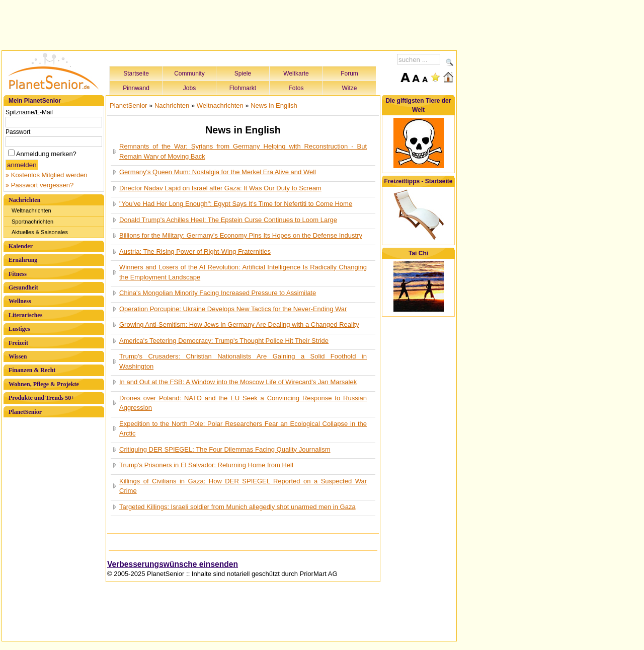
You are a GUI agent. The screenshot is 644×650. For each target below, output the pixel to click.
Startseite (136, 74)
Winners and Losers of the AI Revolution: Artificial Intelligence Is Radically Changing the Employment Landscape (243, 272)
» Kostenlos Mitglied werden (47, 175)
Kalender (21, 246)
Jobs (189, 88)
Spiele (243, 74)
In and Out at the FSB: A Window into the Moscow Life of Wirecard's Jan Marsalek (238, 382)
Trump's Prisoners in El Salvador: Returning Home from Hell (206, 465)
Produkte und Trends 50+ (42, 398)
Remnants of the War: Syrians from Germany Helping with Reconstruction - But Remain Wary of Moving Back (243, 151)
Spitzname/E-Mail (29, 112)
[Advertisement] (229, 24)
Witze (350, 88)
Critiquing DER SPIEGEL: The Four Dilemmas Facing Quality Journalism (225, 449)
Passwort (18, 132)
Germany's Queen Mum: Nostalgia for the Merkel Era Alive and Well (218, 172)
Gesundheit (23, 287)
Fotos (296, 88)
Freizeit (18, 343)
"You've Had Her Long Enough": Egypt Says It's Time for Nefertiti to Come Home (236, 204)
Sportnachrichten (32, 222)
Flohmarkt (243, 88)
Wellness (20, 301)
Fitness (18, 274)
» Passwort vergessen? (39, 185)
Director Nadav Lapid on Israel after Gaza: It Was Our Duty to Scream (220, 188)
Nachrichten (24, 200)
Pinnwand (136, 88)
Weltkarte (296, 74)
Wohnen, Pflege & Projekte (44, 384)
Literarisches (25, 315)
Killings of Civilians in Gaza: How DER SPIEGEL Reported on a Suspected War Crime (243, 486)
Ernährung (23, 260)
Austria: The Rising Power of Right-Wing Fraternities (195, 251)
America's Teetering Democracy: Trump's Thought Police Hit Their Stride (224, 341)
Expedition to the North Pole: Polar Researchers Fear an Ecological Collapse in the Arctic (243, 429)
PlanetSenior (25, 412)
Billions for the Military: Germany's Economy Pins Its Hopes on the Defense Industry (241, 235)
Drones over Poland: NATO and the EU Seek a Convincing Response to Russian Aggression (243, 403)
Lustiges (19, 329)
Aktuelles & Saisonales (40, 232)
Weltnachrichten (31, 210)
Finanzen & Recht (32, 370)
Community (189, 74)
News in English (274, 105)
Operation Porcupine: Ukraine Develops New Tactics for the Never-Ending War (233, 309)
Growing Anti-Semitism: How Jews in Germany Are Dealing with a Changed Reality (239, 324)
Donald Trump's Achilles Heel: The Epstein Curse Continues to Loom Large (228, 220)
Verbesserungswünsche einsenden (173, 564)
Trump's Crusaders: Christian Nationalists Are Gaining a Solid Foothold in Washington (243, 361)
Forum (349, 74)
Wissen (18, 356)
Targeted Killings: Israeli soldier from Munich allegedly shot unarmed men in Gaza (237, 507)
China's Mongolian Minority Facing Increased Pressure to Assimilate (218, 293)
